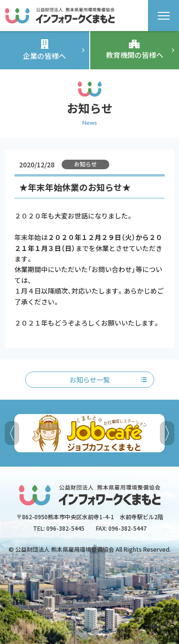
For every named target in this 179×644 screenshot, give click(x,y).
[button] (167, 433)
